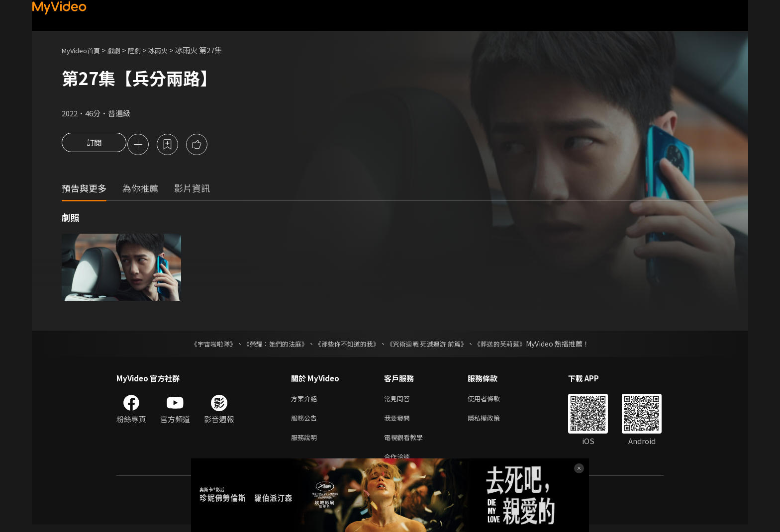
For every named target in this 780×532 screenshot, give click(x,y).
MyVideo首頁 (84, 50)
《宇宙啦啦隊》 (203, 345)
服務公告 (306, 421)
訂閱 (94, 145)
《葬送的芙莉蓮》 (509, 345)
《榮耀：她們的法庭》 (270, 345)
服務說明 (306, 442)
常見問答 (399, 400)
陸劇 (144, 50)
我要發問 (399, 421)
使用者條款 (492, 400)
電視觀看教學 (406, 442)
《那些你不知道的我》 (346, 345)
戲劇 (122, 50)
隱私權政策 (492, 421)
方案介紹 (306, 400)
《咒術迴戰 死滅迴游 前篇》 (431, 345)
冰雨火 (170, 50)
